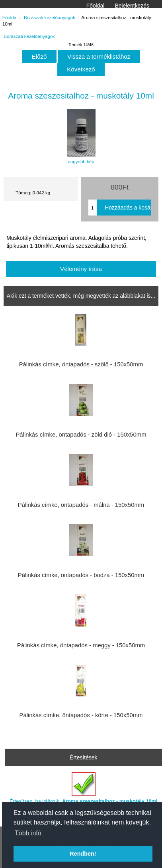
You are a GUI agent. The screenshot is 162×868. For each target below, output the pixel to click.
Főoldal (96, 6)
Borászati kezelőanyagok (50, 17)
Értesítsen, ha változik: (83, 788)
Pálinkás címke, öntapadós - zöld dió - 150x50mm (81, 435)
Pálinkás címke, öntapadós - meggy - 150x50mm (81, 645)
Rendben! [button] (83, 854)
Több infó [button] (28, 833)
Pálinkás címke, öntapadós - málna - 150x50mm (81, 505)
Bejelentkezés (132, 6)
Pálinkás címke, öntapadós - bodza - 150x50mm (81, 575)
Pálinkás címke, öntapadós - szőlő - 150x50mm (81, 364)
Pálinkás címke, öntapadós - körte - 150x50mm (81, 715)
